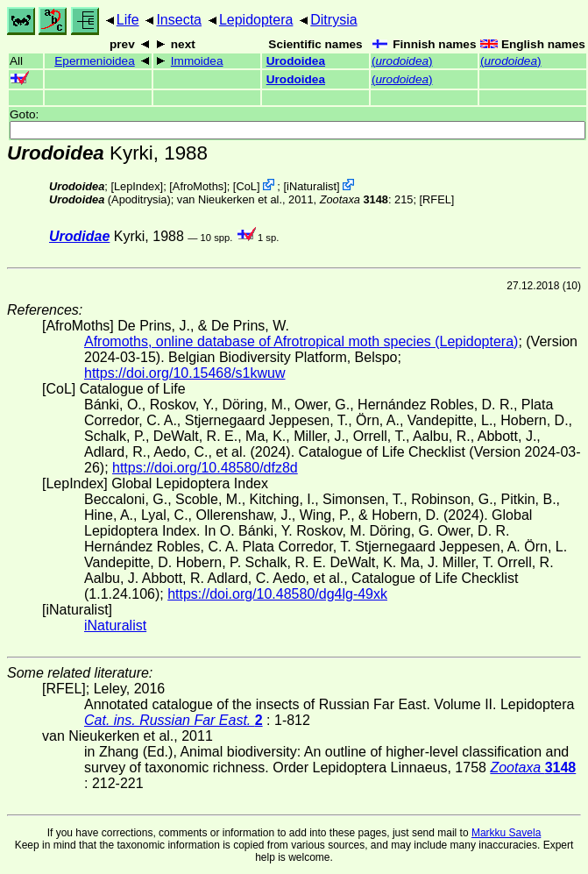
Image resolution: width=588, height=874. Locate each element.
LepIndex (137, 186)
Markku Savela (506, 833)
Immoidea (197, 61)
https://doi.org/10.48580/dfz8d (205, 468)
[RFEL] (437, 199)
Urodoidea (296, 61)
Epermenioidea (94, 61)
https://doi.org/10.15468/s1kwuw (184, 373)
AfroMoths (198, 186)
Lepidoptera (256, 20)
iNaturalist (312, 186)
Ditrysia (333, 20)
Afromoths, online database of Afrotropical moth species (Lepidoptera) (301, 341)
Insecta (179, 20)
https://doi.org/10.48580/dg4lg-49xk (277, 594)
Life (128, 20)
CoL (246, 186)
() (402, 61)
